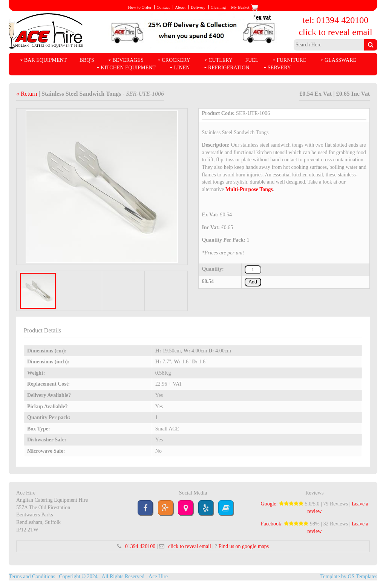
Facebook (271, 524)
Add (253, 282)
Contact (163, 7)
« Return (28, 94)
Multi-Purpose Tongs (249, 189)
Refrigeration (229, 68)
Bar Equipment (45, 60)
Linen (182, 68)
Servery (279, 68)
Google (269, 504)
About (180, 7)
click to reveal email (335, 32)
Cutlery (221, 60)
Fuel (252, 60)
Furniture (292, 60)
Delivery (198, 7)
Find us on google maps (244, 546)
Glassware (340, 60)
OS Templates (363, 577)
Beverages (128, 60)
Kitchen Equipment (128, 68)
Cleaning (218, 7)
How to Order (139, 7)
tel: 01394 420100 (336, 20)
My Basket (245, 7)
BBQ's (87, 60)
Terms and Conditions (32, 577)
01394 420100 (140, 546)
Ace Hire (158, 577)
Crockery (176, 60)
